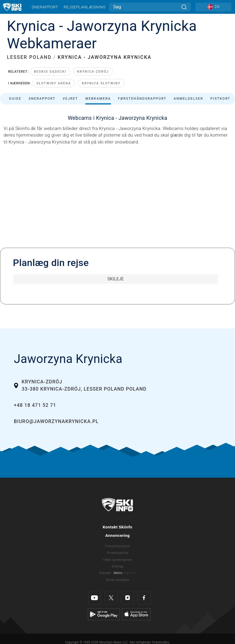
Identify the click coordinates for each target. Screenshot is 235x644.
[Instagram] (128, 598)
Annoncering (117, 535)
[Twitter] (111, 598)
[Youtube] (95, 598)
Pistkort (220, 99)
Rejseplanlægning (85, 7)
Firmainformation (118, 546)
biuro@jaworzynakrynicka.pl (56, 421)
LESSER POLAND (29, 57)
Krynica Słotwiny (101, 83)
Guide (15, 99)
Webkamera (98, 99)
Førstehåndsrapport (142, 99)
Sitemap (117, 566)
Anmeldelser (188, 99)
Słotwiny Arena (54, 83)
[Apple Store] (136, 614)
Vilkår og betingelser (118, 560)
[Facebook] (144, 598)
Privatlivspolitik (117, 553)
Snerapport (45, 7)
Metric (118, 573)
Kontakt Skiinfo (118, 527)
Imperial (129, 573)
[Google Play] (104, 614)
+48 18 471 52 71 (35, 405)
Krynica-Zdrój (93, 72)
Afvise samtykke (117, 580)
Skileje (116, 279)
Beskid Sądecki (50, 72)
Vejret (70, 99)
